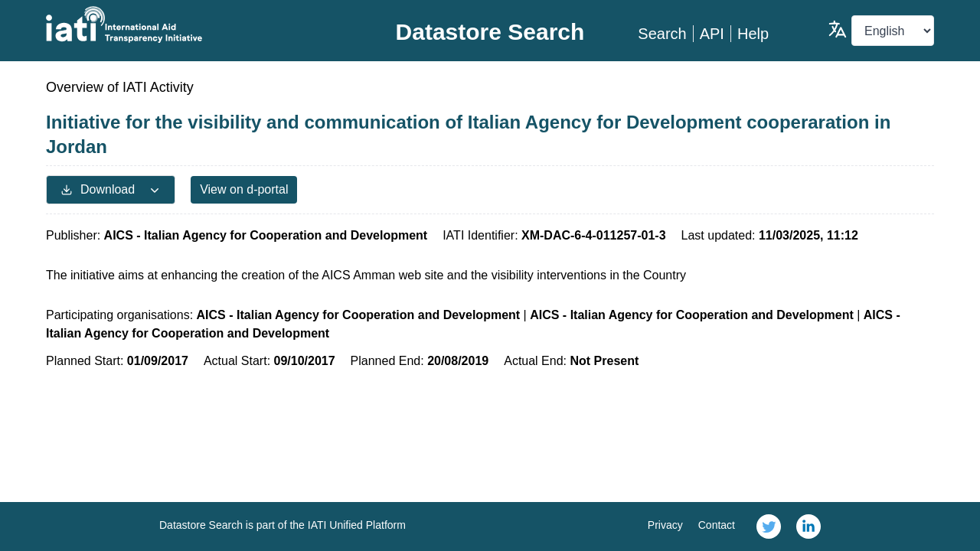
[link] (769, 527)
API (712, 34)
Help (753, 34)
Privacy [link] (665, 525)
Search (662, 34)
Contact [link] (717, 525)
